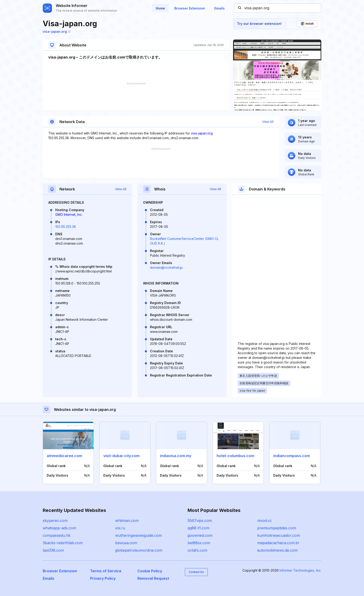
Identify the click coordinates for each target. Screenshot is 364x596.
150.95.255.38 (66, 227)
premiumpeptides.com (277, 528)
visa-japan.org (57, 31)
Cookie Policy (150, 571)
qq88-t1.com (198, 528)
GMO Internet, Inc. (69, 214)
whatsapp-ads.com (59, 528)
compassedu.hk (57, 535)
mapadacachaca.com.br (278, 543)
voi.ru (120, 528)
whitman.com (127, 521)
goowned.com (200, 535)
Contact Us (196, 572)
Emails (219, 8)
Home (160, 8)
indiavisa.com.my (176, 456)
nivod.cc (265, 521)
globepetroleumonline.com (139, 550)
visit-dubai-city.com (121, 456)
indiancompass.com (292, 456)
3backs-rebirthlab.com (63, 543)
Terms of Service (106, 571)
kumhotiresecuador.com (279, 535)
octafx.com (197, 550)
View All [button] (268, 122)
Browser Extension (190, 8)
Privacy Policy (103, 578)
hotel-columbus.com (235, 456)
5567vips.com (200, 521)
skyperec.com (55, 521)
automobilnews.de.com (277, 550)
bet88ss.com (199, 543)
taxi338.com (53, 550)
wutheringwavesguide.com (138, 535)
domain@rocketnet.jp (166, 267)
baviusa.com (126, 543)
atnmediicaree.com (64, 456)
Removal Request (153, 578)
